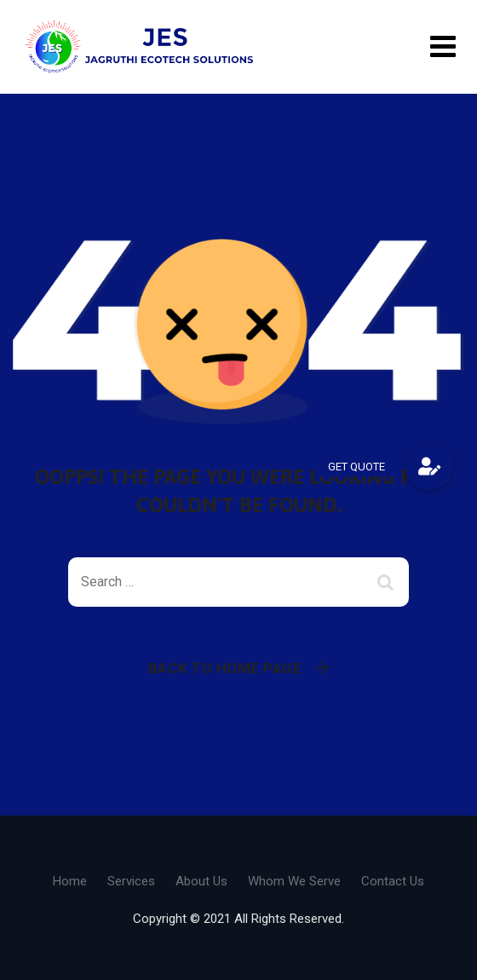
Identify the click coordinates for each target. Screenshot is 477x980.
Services (131, 881)
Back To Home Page (225, 668)
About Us (201, 881)
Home (70, 881)
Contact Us (393, 881)
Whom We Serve (294, 881)
